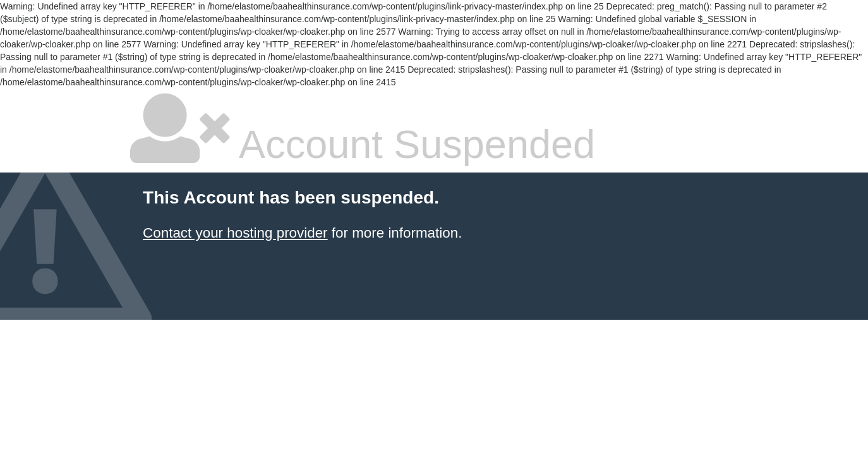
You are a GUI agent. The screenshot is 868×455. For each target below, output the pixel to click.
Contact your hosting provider (235, 233)
